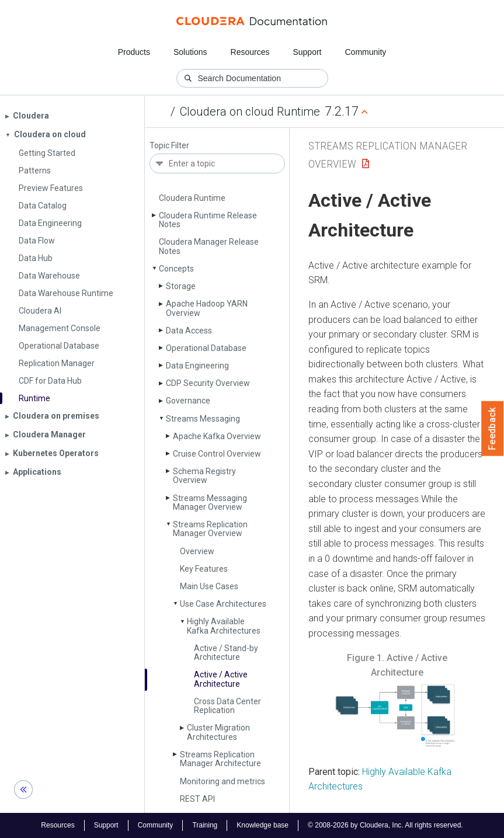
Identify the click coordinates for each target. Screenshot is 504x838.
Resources (250, 52)
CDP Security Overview (208, 383)
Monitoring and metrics (223, 781)
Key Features (204, 569)
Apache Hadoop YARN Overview (207, 308)
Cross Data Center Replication (227, 706)
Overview (197, 551)
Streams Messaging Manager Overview (210, 503)
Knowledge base (263, 825)
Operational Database (206, 348)
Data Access (189, 331)
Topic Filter (169, 146)
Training (205, 825)
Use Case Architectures (223, 604)
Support (307, 52)
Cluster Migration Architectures (218, 732)
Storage (181, 286)
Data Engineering (197, 366)
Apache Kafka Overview (217, 436)
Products (134, 52)
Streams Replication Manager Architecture (220, 759)
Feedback (493, 429)
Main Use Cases (209, 586)
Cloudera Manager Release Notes (209, 246)
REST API (197, 799)
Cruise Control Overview (217, 454)
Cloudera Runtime (192, 198)
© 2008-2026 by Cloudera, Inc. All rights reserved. (385, 825)
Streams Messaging (203, 419)
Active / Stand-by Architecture (226, 653)
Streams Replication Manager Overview (210, 529)
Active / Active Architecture (221, 679)
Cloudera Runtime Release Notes (208, 220)
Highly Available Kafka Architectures (224, 626)
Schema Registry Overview (204, 476)
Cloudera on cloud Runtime (250, 112)
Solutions (190, 52)
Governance (188, 401)
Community (366, 52)
